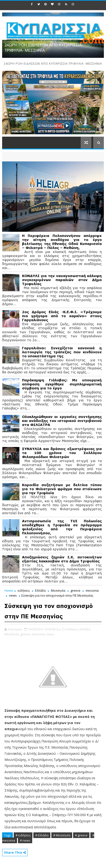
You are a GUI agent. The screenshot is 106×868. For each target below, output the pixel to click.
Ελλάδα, (85, 629)
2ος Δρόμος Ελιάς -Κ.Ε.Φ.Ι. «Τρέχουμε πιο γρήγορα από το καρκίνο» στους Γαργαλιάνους (62, 316)
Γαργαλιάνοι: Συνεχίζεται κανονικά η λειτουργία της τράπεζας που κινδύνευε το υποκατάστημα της (62, 352)
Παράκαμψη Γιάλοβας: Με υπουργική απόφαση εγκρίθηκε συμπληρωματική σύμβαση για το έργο (62, 384)
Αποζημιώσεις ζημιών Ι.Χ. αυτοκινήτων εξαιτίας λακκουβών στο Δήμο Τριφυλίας (62, 559)
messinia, (39, 634)
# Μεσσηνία (62, 835)
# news (25, 840)
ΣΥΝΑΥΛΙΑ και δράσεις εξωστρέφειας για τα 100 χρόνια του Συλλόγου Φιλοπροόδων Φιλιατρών (62, 453)
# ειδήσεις (23, 835)
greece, (26, 634)
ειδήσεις (24, 590)
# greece (81, 835)
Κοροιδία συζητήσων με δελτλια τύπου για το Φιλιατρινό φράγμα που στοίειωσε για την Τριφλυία (62, 489)
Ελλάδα (40, 590)
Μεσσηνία (58, 590)
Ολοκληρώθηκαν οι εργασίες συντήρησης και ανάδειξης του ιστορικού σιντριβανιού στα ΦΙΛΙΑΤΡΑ (62, 421)
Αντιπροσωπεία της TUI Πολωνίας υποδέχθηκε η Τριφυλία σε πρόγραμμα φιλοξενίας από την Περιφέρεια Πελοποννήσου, (62, 527)
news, (50, 634)
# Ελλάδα (42, 835)
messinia (92, 590)
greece (75, 590)
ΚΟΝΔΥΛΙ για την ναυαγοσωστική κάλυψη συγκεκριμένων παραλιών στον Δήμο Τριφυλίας (62, 280)
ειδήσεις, (72, 629)
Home (9, 590)
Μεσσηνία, (12, 634)
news (13, 595)
